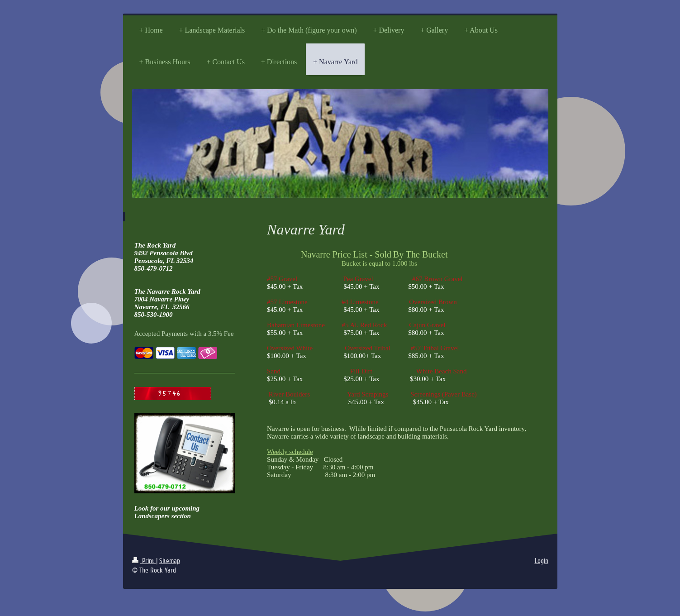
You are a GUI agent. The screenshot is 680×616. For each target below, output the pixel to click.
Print (144, 561)
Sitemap (170, 561)
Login (542, 561)
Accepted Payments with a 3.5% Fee (184, 334)
